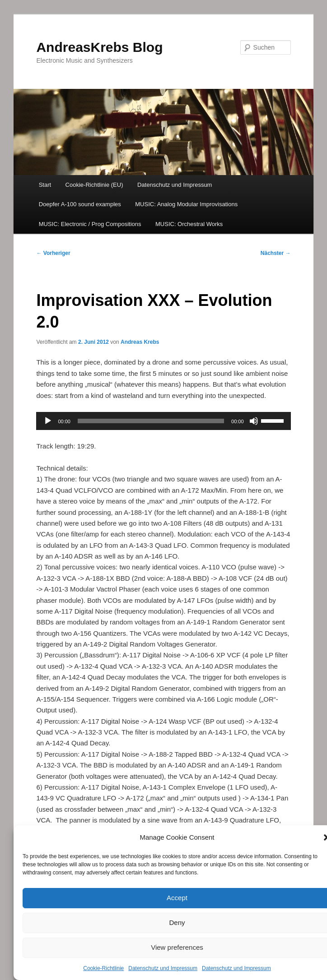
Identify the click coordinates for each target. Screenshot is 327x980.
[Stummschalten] (254, 421)
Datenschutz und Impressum (163, 968)
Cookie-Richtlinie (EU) (94, 185)
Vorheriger (53, 253)
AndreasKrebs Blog (99, 47)
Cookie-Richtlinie (103, 968)
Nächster (276, 253)
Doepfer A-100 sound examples (80, 204)
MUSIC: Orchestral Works (189, 224)
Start (45, 185)
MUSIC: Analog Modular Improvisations (186, 204)
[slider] (151, 421)
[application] (163, 421)
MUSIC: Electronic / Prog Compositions (90, 224)
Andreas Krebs (140, 342)
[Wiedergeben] (48, 421)
